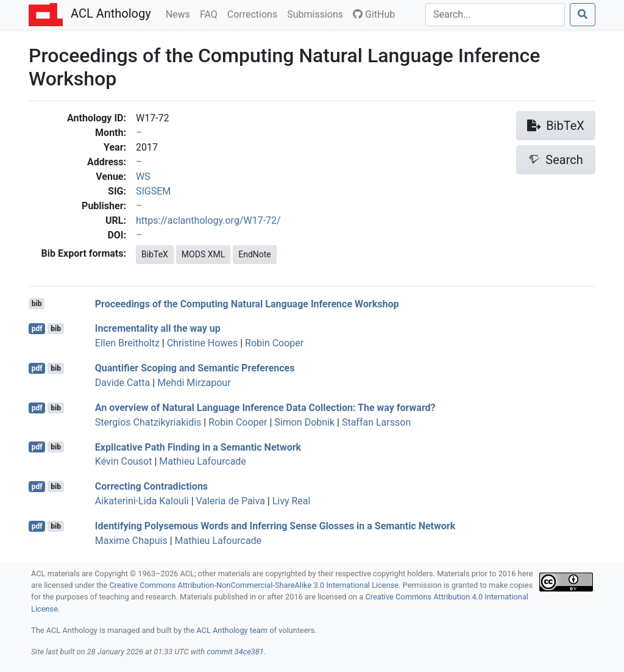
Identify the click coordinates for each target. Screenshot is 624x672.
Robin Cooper (274, 343)
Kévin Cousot (124, 461)
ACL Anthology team (232, 630)
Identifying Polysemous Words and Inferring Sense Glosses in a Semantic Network (275, 526)
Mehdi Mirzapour (194, 383)
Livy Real (292, 501)
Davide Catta (123, 383)
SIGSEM (153, 191)
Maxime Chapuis (131, 541)
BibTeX (155, 254)
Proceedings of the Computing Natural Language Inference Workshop (247, 303)
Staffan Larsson (376, 422)
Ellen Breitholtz (127, 343)
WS (143, 177)
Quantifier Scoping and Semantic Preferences (195, 368)
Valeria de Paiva (231, 501)
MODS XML (203, 254)
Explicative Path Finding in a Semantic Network (198, 447)
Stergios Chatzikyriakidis (148, 422)
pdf (37, 329)
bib (37, 304)
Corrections (255, 13)
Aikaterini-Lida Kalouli (142, 501)
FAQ (211, 13)
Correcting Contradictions (151, 486)
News (180, 13)
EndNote (255, 254)
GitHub (374, 14)
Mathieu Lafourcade (203, 461)
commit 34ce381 (235, 652)
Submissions (317, 13)
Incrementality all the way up (158, 328)
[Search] (495, 15)
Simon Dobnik (304, 422)
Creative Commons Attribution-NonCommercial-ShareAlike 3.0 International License (254, 585)
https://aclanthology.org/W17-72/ (208, 220)
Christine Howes (203, 343)
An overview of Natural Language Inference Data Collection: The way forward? (265, 408)
